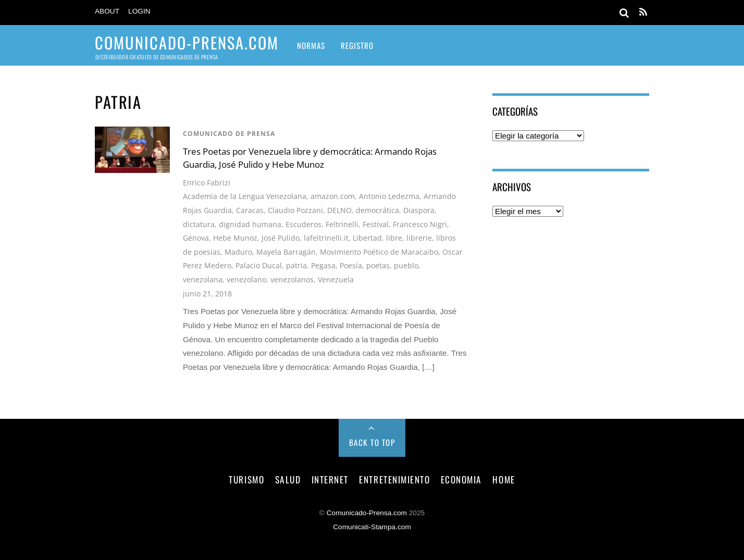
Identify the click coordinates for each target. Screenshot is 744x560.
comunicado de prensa (229, 134)
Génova (196, 238)
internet (330, 479)
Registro (357, 45)
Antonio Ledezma (389, 196)
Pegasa (323, 265)
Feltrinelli (342, 224)
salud (288, 479)
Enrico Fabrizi (207, 183)
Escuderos (303, 224)
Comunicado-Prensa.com (367, 513)
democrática (377, 210)
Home (504, 479)
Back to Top (372, 442)
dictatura (199, 224)
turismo (246, 479)
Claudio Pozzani (295, 210)
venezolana (203, 279)
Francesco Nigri (420, 224)
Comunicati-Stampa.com (372, 527)
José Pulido (281, 238)
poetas (378, 265)
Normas (311, 45)
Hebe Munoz (235, 238)
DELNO (339, 210)
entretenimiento (394, 479)
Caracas (250, 210)
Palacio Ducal (259, 265)
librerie (419, 238)
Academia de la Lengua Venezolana (245, 196)
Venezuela (336, 279)
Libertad (367, 238)
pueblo (406, 265)
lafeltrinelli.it (326, 238)
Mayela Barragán (286, 252)
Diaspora (419, 210)
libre (394, 238)
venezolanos (292, 279)
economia (461, 479)
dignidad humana (250, 224)
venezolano (246, 279)
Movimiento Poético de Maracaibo (379, 252)
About (107, 11)
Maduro (238, 252)
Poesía (351, 265)
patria (296, 265)
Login (139, 11)
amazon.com (333, 196)
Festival (376, 224)
